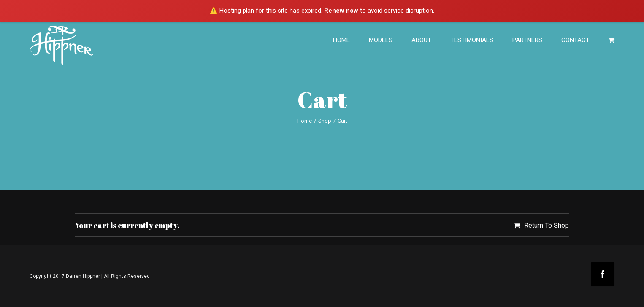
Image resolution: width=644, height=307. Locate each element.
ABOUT (421, 40)
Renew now (341, 11)
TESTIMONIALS (472, 40)
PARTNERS (527, 40)
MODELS (381, 40)
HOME (341, 40)
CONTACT (575, 40)
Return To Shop (547, 225)
